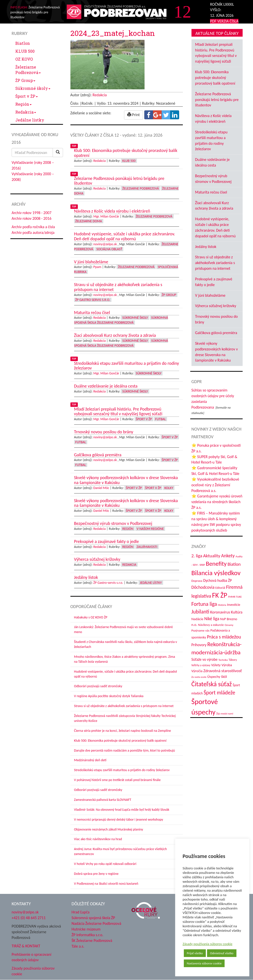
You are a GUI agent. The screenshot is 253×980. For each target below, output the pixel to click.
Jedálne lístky (30, 120)
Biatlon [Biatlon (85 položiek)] (234, 564)
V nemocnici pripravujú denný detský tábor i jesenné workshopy (119, 820)
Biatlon (23, 43)
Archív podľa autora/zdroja (33, 233)
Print (134, 115)
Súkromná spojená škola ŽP (93, 918)
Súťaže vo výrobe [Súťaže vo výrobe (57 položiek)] (205, 659)
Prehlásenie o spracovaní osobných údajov (32, 957)
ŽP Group (25, 80)
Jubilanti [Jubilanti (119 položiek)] (200, 612)
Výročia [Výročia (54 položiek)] (197, 671)
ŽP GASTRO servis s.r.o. (93, 300)
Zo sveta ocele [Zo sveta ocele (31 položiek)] (199, 677)
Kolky (169, 488)
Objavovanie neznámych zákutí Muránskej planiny (109, 829)
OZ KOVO (24, 59)
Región (23, 104)
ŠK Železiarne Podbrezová (92, 941)
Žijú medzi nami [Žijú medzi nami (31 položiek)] (225, 714)
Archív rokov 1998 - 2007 (32, 213)
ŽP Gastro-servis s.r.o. (108, 583)
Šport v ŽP (27, 96)
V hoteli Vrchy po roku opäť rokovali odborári (105, 864)
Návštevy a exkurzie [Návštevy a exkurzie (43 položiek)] (211, 625)
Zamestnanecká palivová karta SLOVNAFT (103, 800)
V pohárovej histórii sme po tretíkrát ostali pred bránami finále (117, 780)
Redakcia (26, 112)
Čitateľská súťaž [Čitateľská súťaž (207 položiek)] (212, 684)
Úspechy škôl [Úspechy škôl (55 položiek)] (217, 677)
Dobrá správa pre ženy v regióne (96, 874)
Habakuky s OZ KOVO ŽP (91, 617)
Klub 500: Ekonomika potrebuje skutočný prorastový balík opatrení (120, 741)
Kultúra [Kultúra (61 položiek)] (237, 612)
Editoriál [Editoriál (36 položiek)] (220, 588)
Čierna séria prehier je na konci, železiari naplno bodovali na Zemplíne (123, 731)
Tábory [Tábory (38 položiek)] (233, 660)
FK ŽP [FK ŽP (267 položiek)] (220, 595)
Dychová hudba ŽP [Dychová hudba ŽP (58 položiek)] (217, 580)
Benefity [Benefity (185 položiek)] (216, 564)
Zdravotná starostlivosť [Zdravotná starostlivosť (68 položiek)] (223, 671)
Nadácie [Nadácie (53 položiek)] (198, 619)
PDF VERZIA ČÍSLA (224, 21)
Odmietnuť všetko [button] (222, 953)
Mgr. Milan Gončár (106, 216)
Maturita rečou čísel (211, 192)
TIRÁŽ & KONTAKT (26, 946)
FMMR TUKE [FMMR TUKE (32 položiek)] (235, 597)
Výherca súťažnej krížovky (216, 306)
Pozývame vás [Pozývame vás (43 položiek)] (200, 631)
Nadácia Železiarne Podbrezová (96, 923)
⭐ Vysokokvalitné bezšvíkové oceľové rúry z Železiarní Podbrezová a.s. (215, 485)
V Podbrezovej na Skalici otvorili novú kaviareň (106, 884)
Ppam (97, 267)
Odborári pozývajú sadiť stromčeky (98, 686)
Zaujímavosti (147, 547)
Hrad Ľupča (81, 912)
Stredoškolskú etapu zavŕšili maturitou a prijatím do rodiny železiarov (122, 770)
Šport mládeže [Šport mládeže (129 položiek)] (219, 693)
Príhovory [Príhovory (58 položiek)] (199, 645)
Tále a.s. (78, 946)
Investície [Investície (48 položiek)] (234, 605)
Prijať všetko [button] (195, 953)
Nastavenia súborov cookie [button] (204, 963)
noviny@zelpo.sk (105, 244)
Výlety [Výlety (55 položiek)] (216, 665)
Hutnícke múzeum (86, 929)
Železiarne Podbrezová (28, 70)
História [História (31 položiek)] (222, 605)
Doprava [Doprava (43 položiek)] (197, 581)
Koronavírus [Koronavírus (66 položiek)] (220, 612)
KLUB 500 (25, 51)
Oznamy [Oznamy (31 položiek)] (229, 625)
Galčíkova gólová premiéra (216, 333)
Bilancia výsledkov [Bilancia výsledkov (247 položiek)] (216, 573)
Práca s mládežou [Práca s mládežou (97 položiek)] (224, 637)
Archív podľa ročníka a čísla (33, 227)
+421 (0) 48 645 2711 (29, 918)
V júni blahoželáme (210, 295)
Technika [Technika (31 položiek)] (223, 660)
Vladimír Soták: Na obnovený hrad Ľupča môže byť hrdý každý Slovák (122, 810)
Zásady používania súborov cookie (208, 944)
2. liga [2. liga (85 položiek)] (197, 556)
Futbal (160, 419)
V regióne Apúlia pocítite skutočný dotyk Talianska (109, 696)
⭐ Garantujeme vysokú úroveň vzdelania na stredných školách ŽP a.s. (217, 502)
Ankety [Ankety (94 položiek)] (228, 556)
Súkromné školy (33, 88)
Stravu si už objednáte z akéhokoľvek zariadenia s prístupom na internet (124, 706)
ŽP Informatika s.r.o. (88, 935)
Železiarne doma (89, 221)
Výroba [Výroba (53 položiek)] (227, 665)
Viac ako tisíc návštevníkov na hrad (98, 839)
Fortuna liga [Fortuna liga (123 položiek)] (204, 604)
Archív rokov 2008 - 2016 (32, 218)
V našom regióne (150, 529)
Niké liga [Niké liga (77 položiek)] (212, 619)
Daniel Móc (101, 488)
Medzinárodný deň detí (90, 760)
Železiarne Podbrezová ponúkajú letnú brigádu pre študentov (217, 100)
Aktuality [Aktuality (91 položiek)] (212, 556)
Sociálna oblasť (109, 249)
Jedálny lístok (206, 247)
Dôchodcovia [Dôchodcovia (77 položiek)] (203, 587)
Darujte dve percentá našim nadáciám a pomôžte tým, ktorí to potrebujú (125, 750)
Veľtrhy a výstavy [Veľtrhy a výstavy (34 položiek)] (201, 665)
